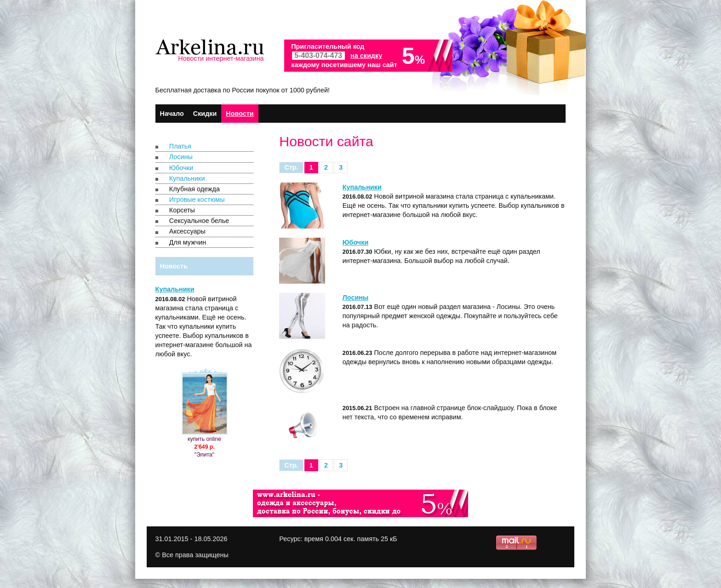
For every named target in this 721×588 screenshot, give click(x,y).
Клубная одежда (195, 189)
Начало (172, 114)
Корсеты (182, 210)
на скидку (366, 56)
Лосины (181, 157)
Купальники (187, 178)
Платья (180, 146)
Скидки (205, 114)
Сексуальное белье (199, 221)
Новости (240, 114)
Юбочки (181, 168)
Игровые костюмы (197, 200)
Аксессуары (187, 231)
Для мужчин (188, 242)
